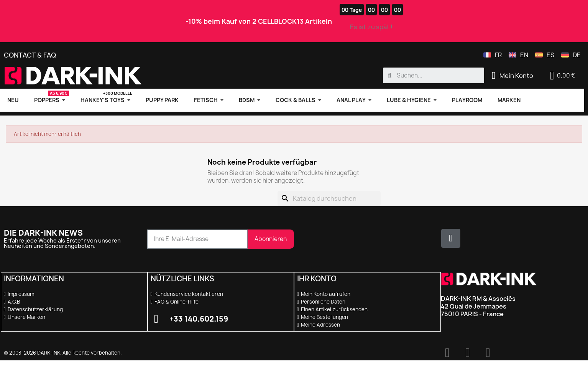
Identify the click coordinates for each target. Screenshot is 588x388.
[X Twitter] (451, 238)
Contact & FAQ (30, 55)
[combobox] (434, 75)
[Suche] (329, 198)
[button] (563, 76)
